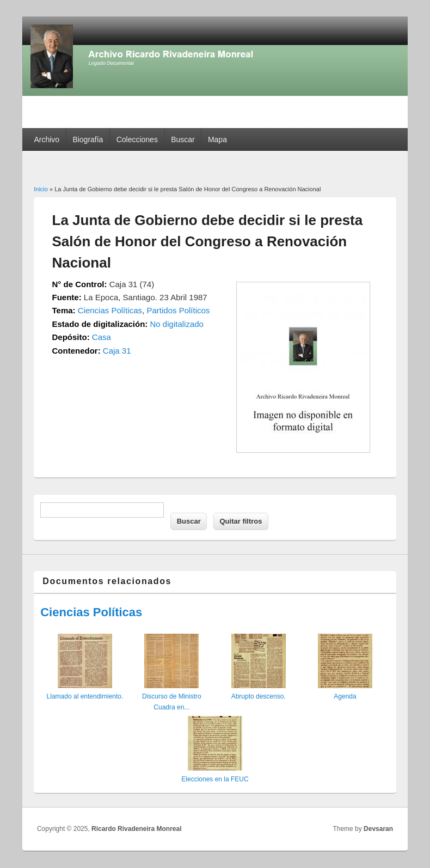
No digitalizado (177, 324)
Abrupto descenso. (259, 696)
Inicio (41, 189)
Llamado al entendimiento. (85, 696)
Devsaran (378, 829)
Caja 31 (117, 351)
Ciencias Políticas (110, 310)
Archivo (47, 139)
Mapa (217, 139)
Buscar (183, 139)
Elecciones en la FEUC (215, 779)
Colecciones (137, 139)
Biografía (88, 139)
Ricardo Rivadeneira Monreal (136, 829)
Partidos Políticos (178, 310)
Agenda (345, 696)
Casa (102, 337)
